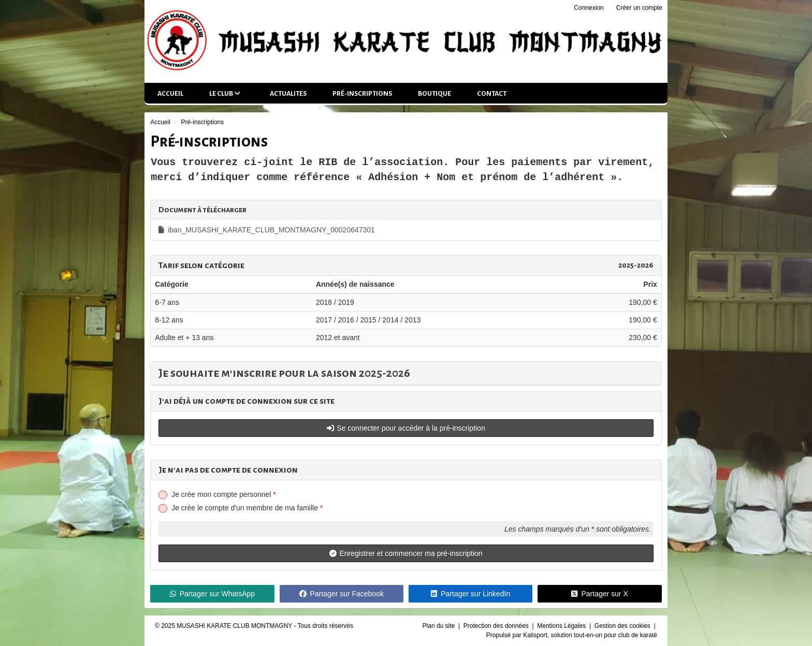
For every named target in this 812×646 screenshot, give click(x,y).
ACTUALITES (288, 94)
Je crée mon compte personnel (224, 494)
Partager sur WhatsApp (213, 594)
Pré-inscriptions (362, 94)
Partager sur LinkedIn (470, 594)
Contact (492, 94)
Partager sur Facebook (342, 594)
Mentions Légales (562, 626)
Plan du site (440, 626)
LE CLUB (225, 93)
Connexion (589, 8)
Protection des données (497, 626)
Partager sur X (599, 594)
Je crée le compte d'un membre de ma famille (247, 508)
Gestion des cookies (623, 626)
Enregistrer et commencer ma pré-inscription (406, 553)
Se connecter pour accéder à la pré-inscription (406, 428)
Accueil (170, 94)
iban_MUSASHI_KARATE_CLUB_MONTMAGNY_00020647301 (267, 230)
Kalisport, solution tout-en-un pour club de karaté (590, 635)
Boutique (434, 94)
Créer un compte (639, 8)
